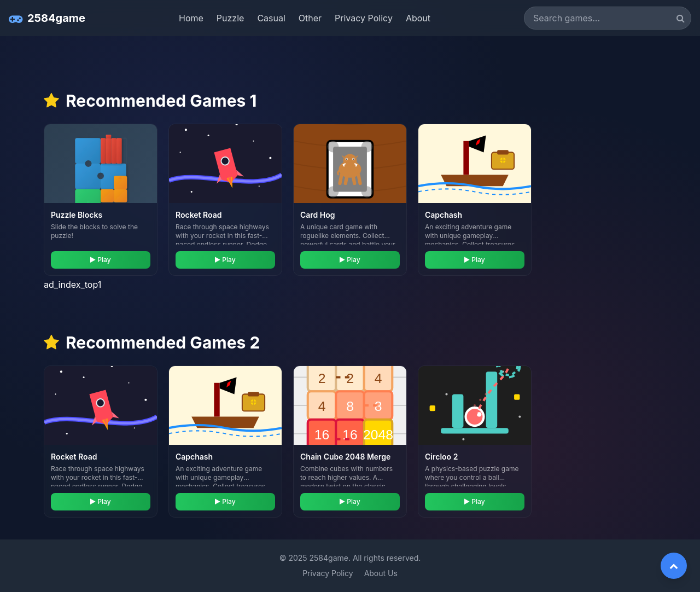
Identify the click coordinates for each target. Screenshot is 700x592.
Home (191, 18)
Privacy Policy (364, 18)
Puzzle (231, 18)
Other (310, 18)
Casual (271, 18)
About (418, 18)
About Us (381, 573)
